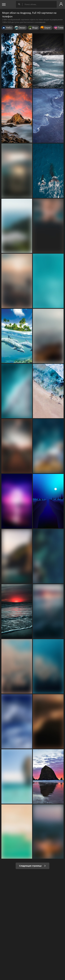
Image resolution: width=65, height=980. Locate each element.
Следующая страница (32, 866)
